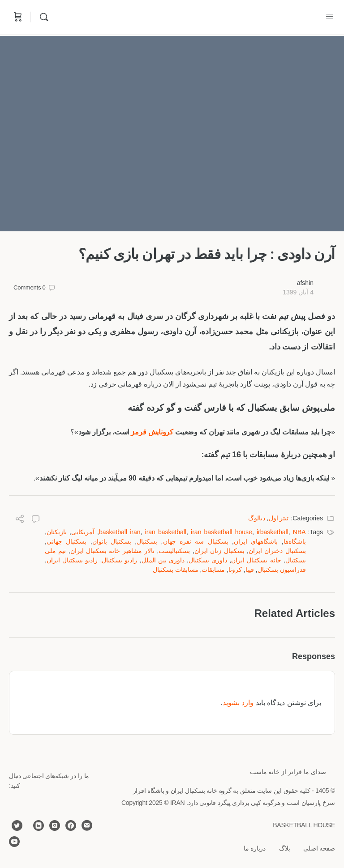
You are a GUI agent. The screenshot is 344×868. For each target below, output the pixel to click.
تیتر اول (279, 518)
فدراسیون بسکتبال (282, 570)
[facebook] (71, 825)
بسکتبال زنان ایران (219, 551)
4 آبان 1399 (298, 292)
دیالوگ (257, 518)
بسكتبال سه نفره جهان (196, 541)
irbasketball (273, 532)
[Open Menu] (330, 16)
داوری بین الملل (163, 560)
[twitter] (17, 825)
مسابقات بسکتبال (176, 570)
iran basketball (166, 532)
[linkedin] (39, 825)
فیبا (250, 570)
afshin (305, 283)
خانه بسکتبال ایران (256, 560)
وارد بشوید (238, 703)
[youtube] (14, 842)
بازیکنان (57, 532)
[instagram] (55, 825)
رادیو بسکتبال (119, 560)
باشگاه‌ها (295, 541)
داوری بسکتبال (208, 560)
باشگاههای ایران (256, 541)
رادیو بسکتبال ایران (72, 560)
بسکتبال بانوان (112, 541)
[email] (87, 825)
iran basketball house (221, 532)
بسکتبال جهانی (67, 541)
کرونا (235, 570)
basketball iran (120, 532)
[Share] (20, 520)
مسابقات (213, 570)
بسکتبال (147, 541)
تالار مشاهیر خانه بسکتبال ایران (113, 551)
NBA (299, 532)
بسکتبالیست (174, 551)
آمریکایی (83, 532)
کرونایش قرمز (152, 432)
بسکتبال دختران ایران (277, 551)
